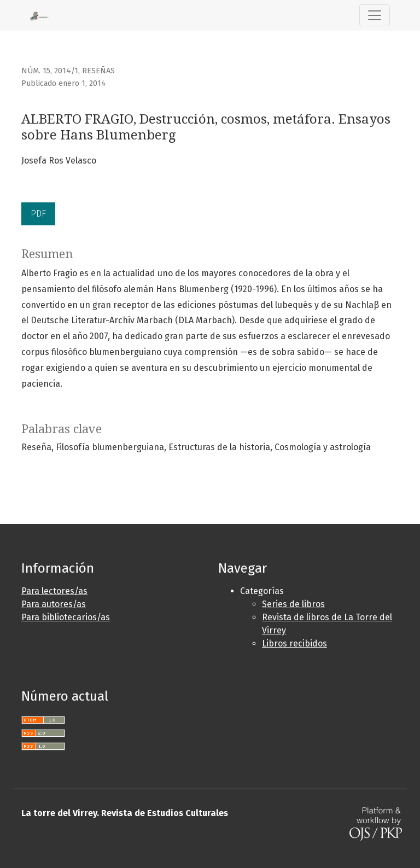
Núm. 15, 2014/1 (50, 71)
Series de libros (293, 604)
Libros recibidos (294, 643)
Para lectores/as (54, 591)
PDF (38, 214)
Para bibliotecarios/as (66, 617)
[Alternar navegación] (375, 15)
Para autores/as (54, 604)
